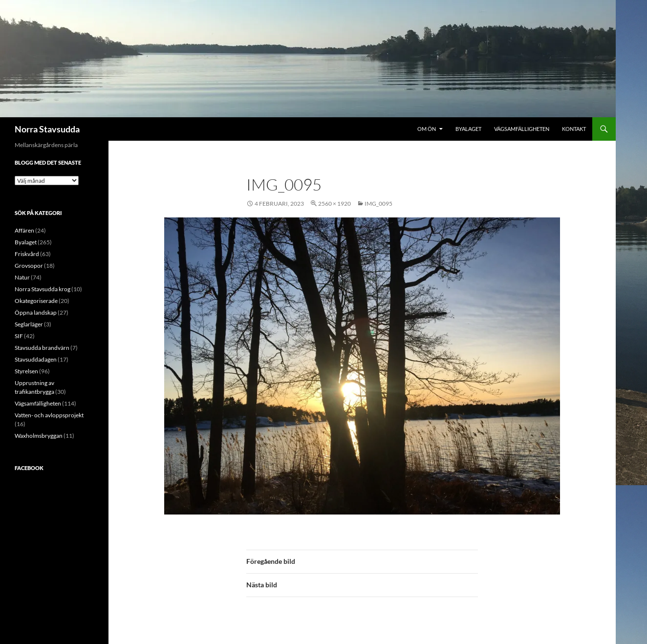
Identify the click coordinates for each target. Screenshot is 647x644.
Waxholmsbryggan (39, 436)
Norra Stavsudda (47, 129)
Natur (22, 277)
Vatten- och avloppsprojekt (49, 415)
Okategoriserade (36, 301)
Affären (24, 230)
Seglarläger (29, 324)
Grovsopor (29, 266)
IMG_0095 (378, 204)
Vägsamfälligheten (522, 129)
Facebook (29, 468)
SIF (19, 336)
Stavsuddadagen (36, 359)
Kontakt (574, 129)
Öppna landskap (36, 312)
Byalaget (468, 129)
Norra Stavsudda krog (43, 289)
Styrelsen (26, 371)
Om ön (427, 129)
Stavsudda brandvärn (42, 348)
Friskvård (27, 254)
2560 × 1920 (334, 204)
